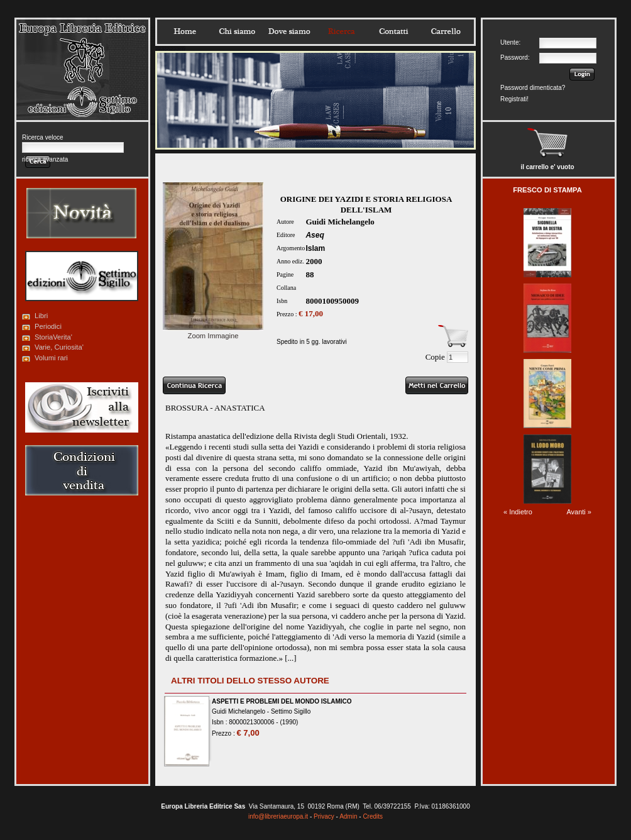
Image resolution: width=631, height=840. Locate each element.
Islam (315, 248)
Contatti (393, 31)
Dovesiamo (289, 31)
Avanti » (579, 512)
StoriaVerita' (53, 337)
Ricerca (341, 31)
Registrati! (514, 99)
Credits (373, 816)
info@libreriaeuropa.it (278, 816)
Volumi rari (51, 358)
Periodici (48, 326)
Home (185, 31)
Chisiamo (237, 31)
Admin (348, 816)
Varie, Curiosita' (59, 347)
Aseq (315, 235)
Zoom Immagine (213, 332)
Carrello (446, 31)
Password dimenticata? (533, 88)
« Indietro (518, 512)
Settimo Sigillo (291, 711)
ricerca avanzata (45, 159)
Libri (41, 316)
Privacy (324, 816)
